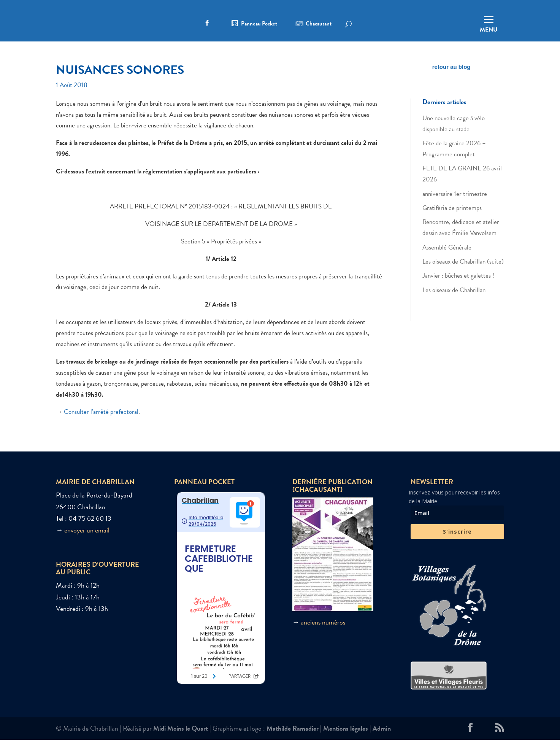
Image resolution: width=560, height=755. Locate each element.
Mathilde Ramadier (293, 743)
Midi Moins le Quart (181, 743)
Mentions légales (346, 743)
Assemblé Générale (447, 262)
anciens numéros (323, 637)
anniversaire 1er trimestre (455, 209)
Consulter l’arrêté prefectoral (101, 427)
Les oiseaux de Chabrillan (454, 305)
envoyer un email (87, 545)
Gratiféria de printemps (452, 223)
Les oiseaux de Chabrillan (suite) (463, 276)
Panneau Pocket (259, 24)
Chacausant (319, 24)
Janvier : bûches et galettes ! (458, 291)
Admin (382, 743)
